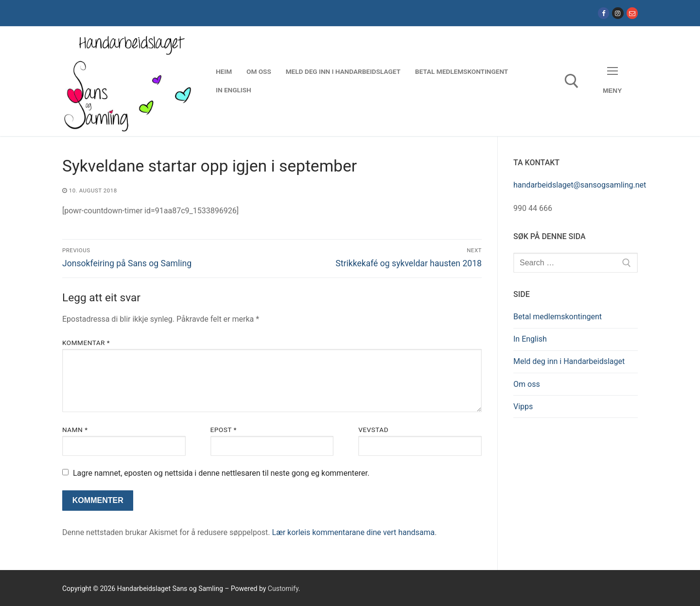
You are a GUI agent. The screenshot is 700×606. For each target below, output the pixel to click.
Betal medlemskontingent (558, 317)
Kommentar (86, 343)
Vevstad (373, 430)
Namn (75, 430)
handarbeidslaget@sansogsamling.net (580, 185)
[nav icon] (612, 81)
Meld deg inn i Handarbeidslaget (569, 361)
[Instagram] (618, 13)
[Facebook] (604, 13)
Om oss (527, 384)
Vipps (523, 407)
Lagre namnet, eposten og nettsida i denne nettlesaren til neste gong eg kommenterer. (221, 473)
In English (530, 339)
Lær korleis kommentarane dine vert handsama (354, 532)
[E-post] (632, 13)
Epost (224, 430)
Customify (283, 589)
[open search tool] (572, 81)
